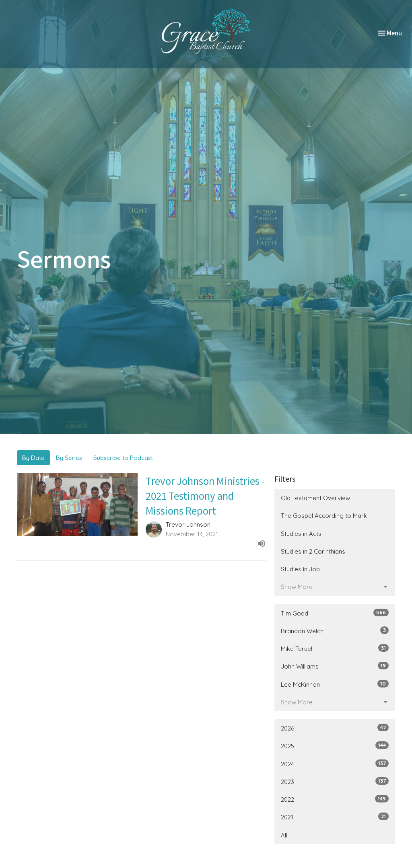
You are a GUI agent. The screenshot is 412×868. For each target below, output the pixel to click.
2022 (335, 799)
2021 (335, 817)
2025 (335, 746)
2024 (335, 764)
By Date (33, 458)
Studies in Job (300, 569)
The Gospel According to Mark (324, 516)
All (284, 835)
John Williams (335, 666)
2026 (335, 728)
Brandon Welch (335, 631)
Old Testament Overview (315, 498)
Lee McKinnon (335, 684)
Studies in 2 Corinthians (313, 551)
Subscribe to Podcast (123, 458)
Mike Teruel (335, 648)
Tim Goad (335, 613)
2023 (335, 781)
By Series (69, 458)
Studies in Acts (301, 534)
